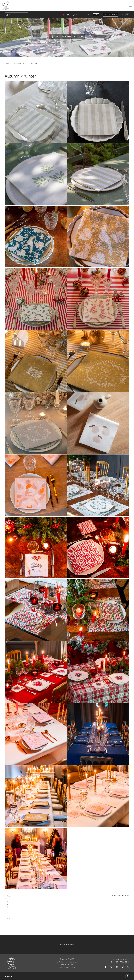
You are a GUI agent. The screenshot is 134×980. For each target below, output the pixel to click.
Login (96, 15)
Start (9, 896)
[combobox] (16, 15)
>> (6, 921)
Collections (19, 63)
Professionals (111, 15)
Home (7, 63)
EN (127, 15)
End (8, 918)
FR (123, 15)
